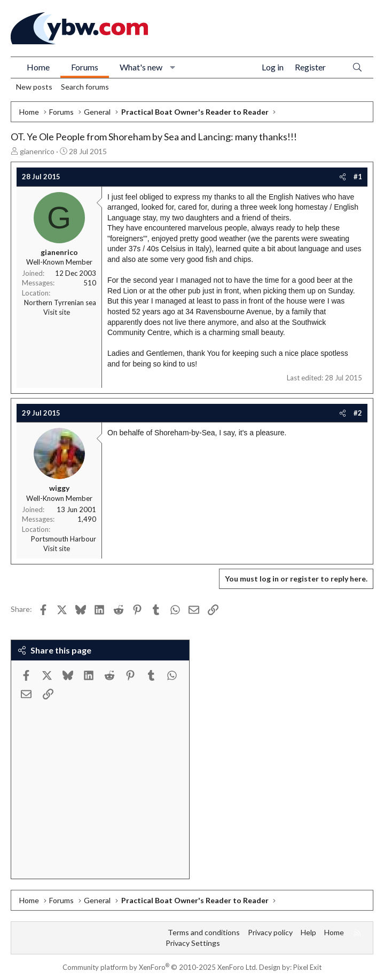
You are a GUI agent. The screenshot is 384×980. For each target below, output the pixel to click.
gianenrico (37, 151)
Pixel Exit (307, 967)
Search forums (85, 87)
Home (38, 67)
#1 (358, 177)
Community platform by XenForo (160, 967)
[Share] (343, 177)
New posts (34, 87)
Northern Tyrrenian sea (60, 302)
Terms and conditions (204, 932)
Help (308, 932)
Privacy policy (270, 932)
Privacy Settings (193, 943)
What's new (141, 67)
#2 (358, 413)
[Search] (357, 67)
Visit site (57, 312)
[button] (173, 67)
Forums (85, 67)
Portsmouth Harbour (64, 539)
